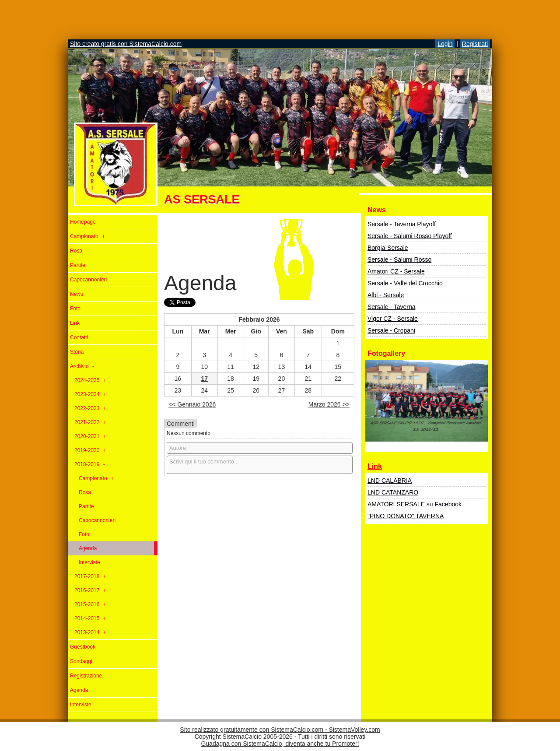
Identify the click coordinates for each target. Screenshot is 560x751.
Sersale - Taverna (391, 307)
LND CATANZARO (393, 492)
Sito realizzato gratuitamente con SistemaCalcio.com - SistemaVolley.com (280, 730)
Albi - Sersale (386, 295)
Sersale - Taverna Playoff (402, 224)
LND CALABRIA (390, 481)
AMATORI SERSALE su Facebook (415, 504)
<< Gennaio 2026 (192, 404)
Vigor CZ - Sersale (393, 319)
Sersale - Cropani (391, 330)
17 (204, 379)
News (377, 210)
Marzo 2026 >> (329, 404)
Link (375, 466)
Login (445, 44)
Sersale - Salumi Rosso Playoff (410, 236)
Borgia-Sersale (388, 248)
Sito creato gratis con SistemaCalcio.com (126, 44)
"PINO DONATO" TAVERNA (406, 516)
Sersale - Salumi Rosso (399, 260)
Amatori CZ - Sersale (396, 271)
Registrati (475, 44)
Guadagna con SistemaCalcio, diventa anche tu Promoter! (280, 744)
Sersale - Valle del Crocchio (405, 283)
